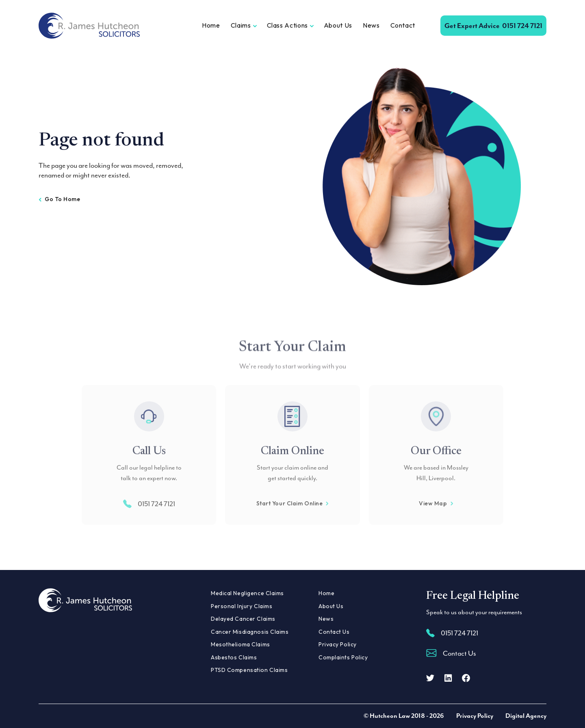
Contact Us (334, 632)
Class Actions (287, 25)
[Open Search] (428, 26)
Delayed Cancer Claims (243, 619)
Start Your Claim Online (293, 519)
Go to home (60, 199)
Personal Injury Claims (242, 606)
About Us (338, 25)
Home (211, 25)
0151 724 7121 (493, 26)
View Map (436, 519)
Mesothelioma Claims (240, 644)
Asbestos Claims (234, 657)
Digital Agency (526, 716)
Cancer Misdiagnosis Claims (250, 632)
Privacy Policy (338, 644)
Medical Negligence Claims (247, 593)
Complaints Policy (343, 657)
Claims (241, 25)
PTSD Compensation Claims (249, 670)
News (371, 25)
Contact (403, 25)
